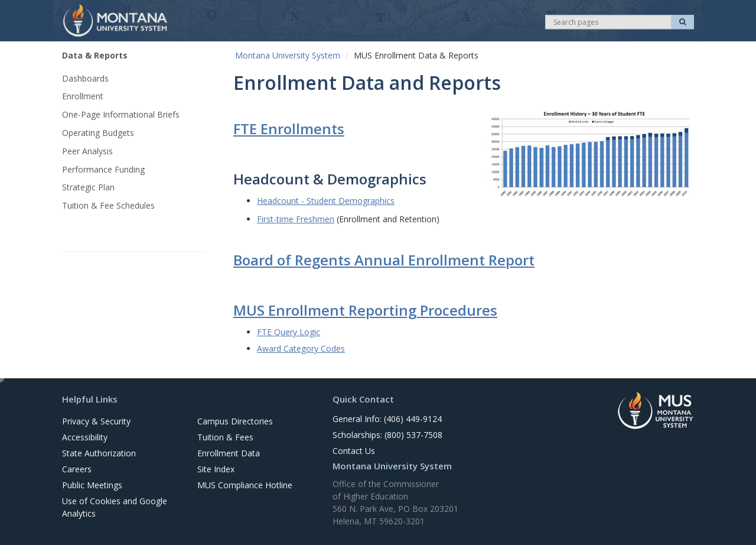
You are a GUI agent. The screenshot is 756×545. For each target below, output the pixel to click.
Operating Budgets (98, 133)
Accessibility (85, 437)
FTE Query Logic (289, 332)
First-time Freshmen (296, 219)
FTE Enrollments (289, 129)
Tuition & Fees (225, 437)
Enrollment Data (229, 453)
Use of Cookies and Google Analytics (115, 507)
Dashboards (85, 78)
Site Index (216, 469)
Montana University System (288, 55)
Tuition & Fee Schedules (108, 205)
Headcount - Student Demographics (326, 201)
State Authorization (99, 453)
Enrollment (83, 96)
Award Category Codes (301, 348)
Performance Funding (103, 169)
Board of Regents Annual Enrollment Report (384, 260)
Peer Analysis (87, 151)
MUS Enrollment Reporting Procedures (365, 310)
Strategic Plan (88, 187)
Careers (77, 469)
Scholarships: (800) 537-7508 (387, 435)
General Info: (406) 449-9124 (387, 419)
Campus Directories (235, 421)
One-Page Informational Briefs (121, 114)
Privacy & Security (96, 421)
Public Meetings (92, 485)
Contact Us (354, 451)
